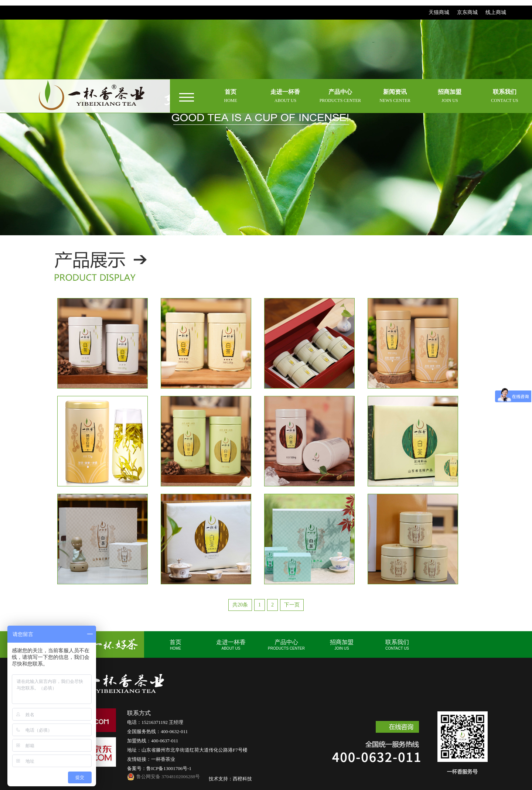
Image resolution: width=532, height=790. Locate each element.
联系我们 (397, 645)
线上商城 (496, 12)
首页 (175, 645)
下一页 (292, 605)
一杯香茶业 (163, 759)
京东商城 (467, 12)
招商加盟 (342, 645)
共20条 (240, 605)
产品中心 (286, 645)
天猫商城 (439, 12)
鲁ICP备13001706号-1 (169, 768)
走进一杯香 (231, 645)
